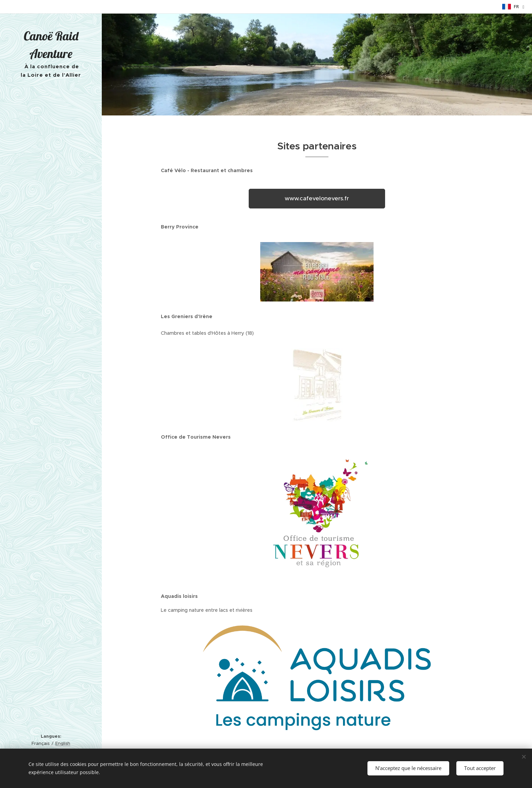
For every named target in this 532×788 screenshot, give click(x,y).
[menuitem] (51, 327)
